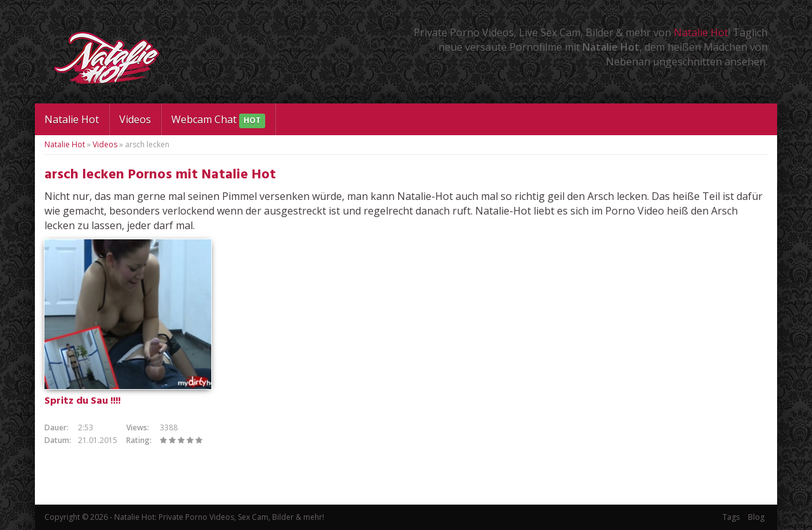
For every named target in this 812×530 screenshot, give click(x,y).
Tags (731, 517)
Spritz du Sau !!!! (82, 401)
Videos (135, 119)
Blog (756, 517)
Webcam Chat (218, 120)
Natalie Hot (701, 32)
